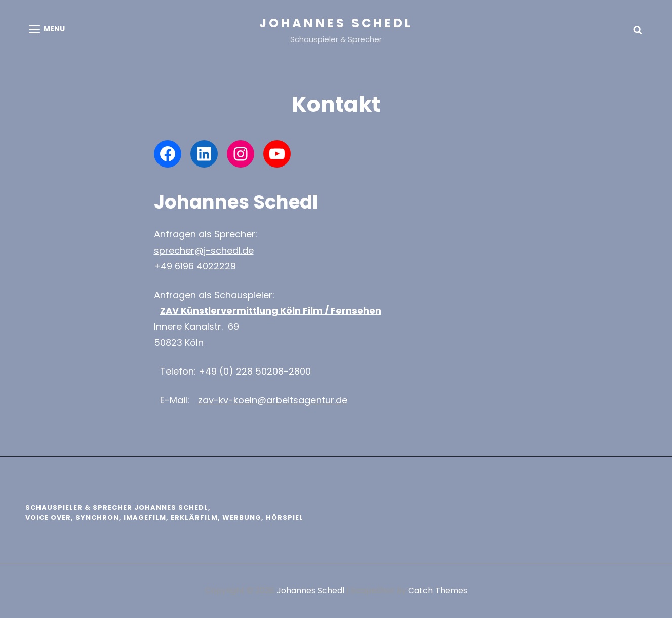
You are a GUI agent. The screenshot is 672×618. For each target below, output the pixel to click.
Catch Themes (438, 590)
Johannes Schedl (336, 23)
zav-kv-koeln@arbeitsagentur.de (273, 400)
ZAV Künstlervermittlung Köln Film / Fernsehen (271, 311)
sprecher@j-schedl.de (204, 250)
